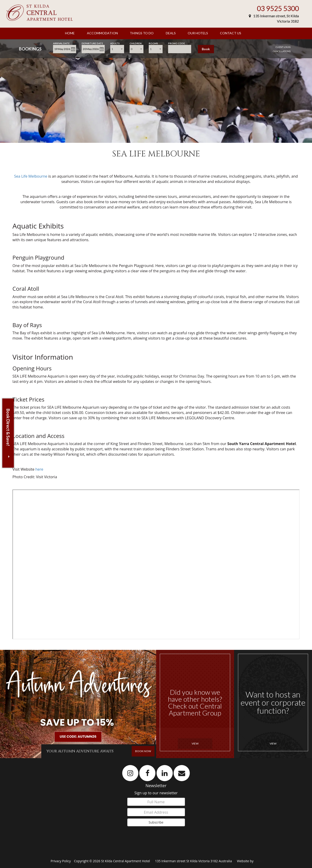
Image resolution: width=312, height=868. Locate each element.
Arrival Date (61, 43)
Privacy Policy (61, 861)
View (195, 743)
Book (206, 49)
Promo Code (177, 43)
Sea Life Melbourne (31, 176)
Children (136, 43)
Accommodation (102, 33)
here (39, 469)
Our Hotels (198, 33)
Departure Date (92, 43)
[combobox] (117, 49)
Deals (171, 33)
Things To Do (142, 33)
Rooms (153, 43)
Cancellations (282, 51)
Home (70, 33)
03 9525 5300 (278, 8)
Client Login (283, 47)
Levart (259, 861)
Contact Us (231, 33)
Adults (115, 43)
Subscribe (156, 822)
